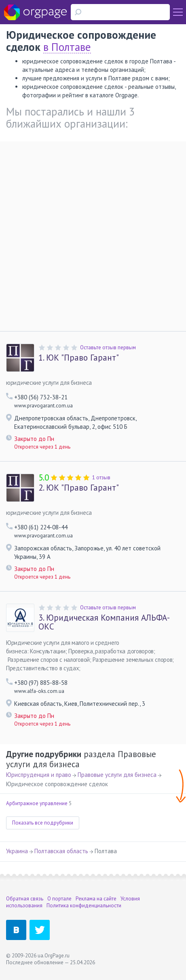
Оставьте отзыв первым (108, 347)
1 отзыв (101, 477)
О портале (59, 899)
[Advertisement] (93, 234)
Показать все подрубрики (43, 823)
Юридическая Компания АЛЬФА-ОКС (104, 622)
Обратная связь (25, 899)
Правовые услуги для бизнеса (117, 775)
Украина (17, 851)
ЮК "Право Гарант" (79, 358)
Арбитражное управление (37, 803)
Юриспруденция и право (39, 775)
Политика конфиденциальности (84, 906)
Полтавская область (61, 851)
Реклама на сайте (96, 899)
